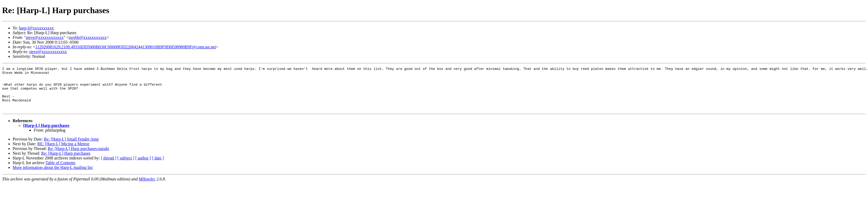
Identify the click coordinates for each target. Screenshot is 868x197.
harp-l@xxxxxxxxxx (36, 28)
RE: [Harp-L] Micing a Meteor (63, 152)
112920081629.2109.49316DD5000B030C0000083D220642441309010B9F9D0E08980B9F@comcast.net (126, 47)
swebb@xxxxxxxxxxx (88, 37)
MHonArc (147, 188)
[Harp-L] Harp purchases (46, 134)
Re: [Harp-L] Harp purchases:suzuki (78, 157)
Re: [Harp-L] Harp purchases (66, 162)
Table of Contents (60, 171)
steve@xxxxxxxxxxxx (45, 37)
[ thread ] (109, 167)
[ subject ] (126, 167)
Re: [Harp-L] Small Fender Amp (71, 148)
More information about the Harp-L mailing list (53, 176)
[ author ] (143, 167)
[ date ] (158, 167)
